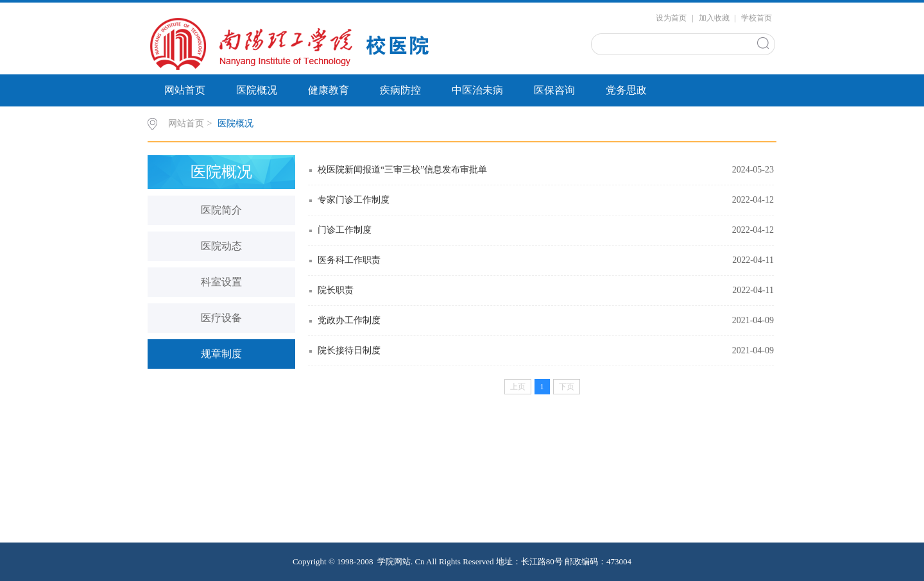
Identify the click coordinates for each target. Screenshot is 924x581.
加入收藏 (714, 18)
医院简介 (221, 210)
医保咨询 (554, 90)
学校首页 (757, 18)
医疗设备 (221, 318)
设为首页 (671, 18)
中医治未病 (477, 90)
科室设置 (221, 282)
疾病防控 (400, 90)
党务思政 (626, 90)
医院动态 (221, 246)
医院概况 (257, 90)
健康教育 (329, 90)
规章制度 (221, 354)
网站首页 (185, 90)
